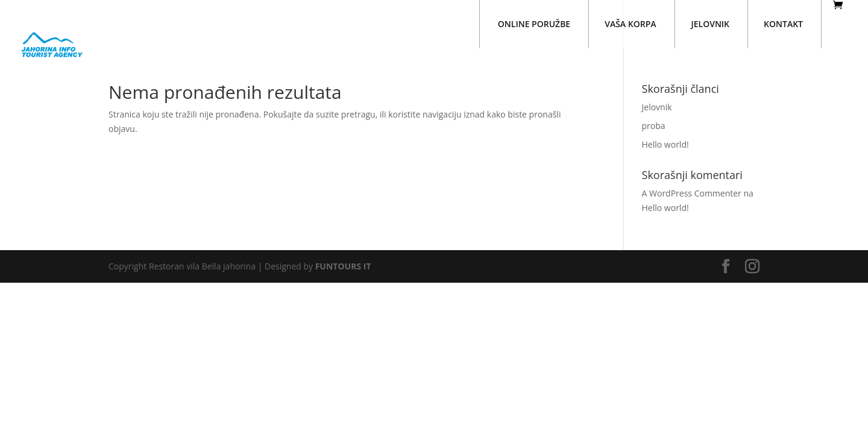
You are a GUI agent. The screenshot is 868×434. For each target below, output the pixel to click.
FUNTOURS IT (343, 266)
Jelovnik (657, 107)
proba (654, 126)
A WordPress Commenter (692, 193)
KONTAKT (783, 24)
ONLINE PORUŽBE (534, 24)
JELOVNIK (711, 24)
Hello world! (665, 144)
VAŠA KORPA (630, 24)
